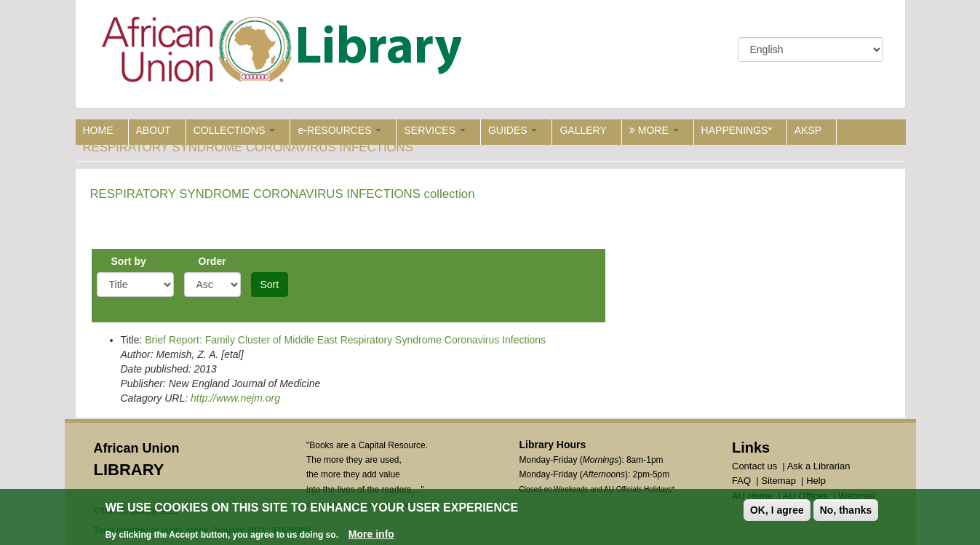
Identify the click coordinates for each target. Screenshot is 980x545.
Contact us (754, 466)
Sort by (129, 261)
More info (371, 536)
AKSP (808, 130)
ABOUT (154, 130)
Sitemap (778, 481)
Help (816, 481)
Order (212, 261)
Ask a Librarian (819, 466)
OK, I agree (777, 512)
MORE (654, 130)
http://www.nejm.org (235, 398)
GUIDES (513, 130)
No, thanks (846, 512)
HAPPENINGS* (737, 130)
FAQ (741, 481)
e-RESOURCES (339, 130)
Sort (270, 285)
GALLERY (583, 130)
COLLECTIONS (235, 130)
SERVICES (434, 130)
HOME (98, 130)
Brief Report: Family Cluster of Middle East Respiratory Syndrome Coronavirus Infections (345, 340)
